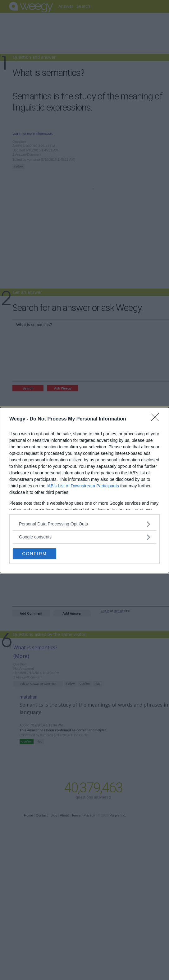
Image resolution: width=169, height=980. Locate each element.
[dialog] (84, 490)
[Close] (157, 419)
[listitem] (84, 524)
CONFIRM (34, 553)
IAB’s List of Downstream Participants (83, 486)
